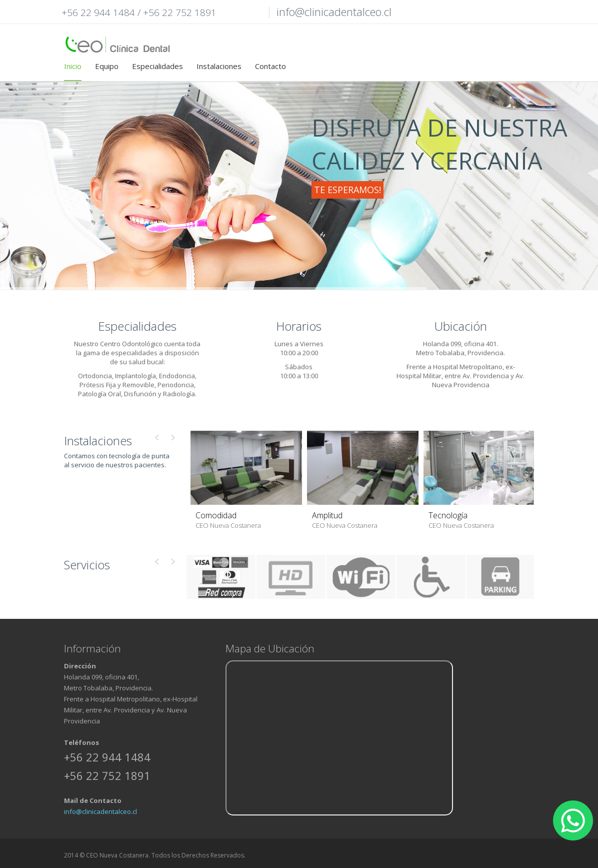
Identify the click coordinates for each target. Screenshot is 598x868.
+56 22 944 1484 (98, 13)
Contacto (270, 66)
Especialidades (157, 66)
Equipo (107, 66)
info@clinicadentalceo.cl (100, 811)
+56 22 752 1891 (180, 13)
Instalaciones (219, 66)
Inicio (73, 66)
